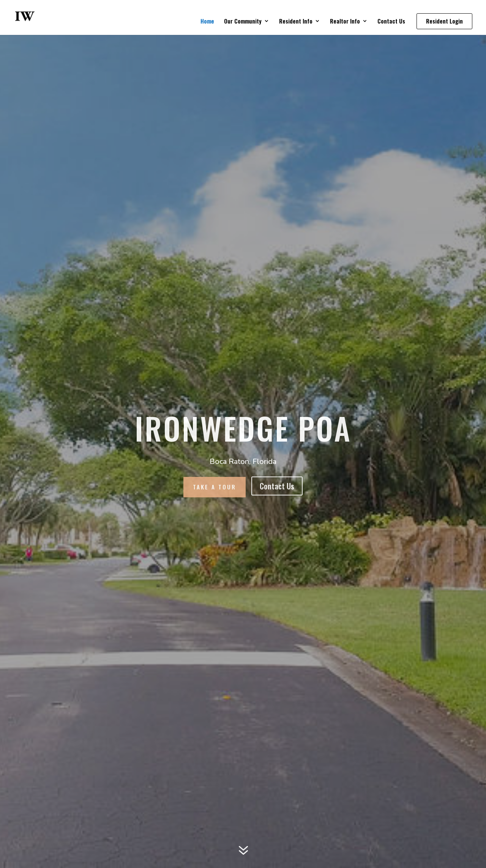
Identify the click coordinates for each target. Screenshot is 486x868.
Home (207, 22)
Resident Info (296, 22)
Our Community (243, 22)
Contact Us (391, 22)
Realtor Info (345, 22)
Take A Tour (215, 487)
